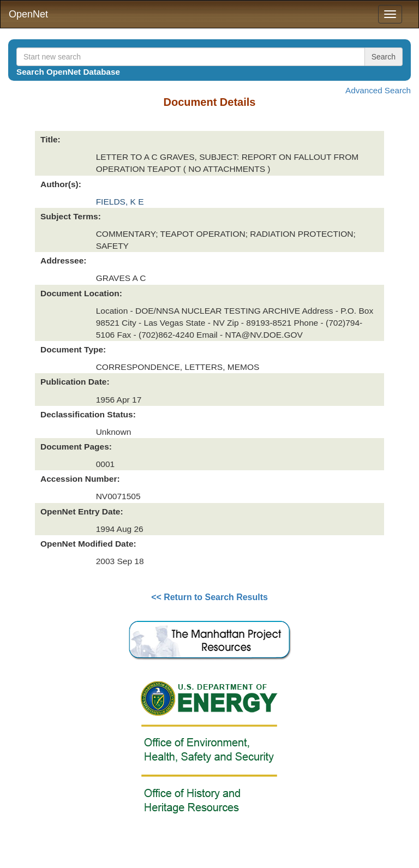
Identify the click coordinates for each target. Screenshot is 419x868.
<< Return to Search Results (209, 597)
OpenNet (28, 14)
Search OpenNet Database (68, 72)
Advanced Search (378, 90)
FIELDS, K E (120, 202)
